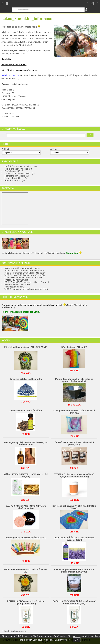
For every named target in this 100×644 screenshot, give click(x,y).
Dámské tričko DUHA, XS (74, 347)
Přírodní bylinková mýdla (16, 280)
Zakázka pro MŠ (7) (14, 171)
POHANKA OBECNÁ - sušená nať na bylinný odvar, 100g (26, 602)
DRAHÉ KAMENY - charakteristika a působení (27, 282)
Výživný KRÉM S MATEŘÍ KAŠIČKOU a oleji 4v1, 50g (26, 475)
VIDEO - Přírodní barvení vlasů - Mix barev (25, 273)
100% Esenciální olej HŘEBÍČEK (26, 411)
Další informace (62, 640)
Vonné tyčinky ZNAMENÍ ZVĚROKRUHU (26, 538)
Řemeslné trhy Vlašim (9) (17, 176)
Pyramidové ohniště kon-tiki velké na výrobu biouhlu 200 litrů (74, 380)
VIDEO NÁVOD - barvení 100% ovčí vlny (24, 271)
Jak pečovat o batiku (14, 287)
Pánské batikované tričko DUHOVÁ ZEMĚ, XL (26, 348)
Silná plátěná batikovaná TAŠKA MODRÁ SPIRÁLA (74, 412)
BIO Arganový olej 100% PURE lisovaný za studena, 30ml (26, 444)
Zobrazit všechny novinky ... (15, 631)
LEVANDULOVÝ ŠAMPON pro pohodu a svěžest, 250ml (74, 539)
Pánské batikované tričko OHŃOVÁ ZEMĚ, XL (26, 571)
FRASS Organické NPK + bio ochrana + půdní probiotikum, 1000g (74, 571)
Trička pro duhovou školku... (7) (20, 174)
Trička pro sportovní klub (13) (18, 169)
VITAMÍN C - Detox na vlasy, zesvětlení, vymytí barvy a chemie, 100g (74, 475)
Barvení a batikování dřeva (17, 284)
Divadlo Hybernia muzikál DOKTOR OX (23, 278)
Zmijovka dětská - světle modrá (26, 379)
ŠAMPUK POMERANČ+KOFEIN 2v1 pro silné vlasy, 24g (26, 507)
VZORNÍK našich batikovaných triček (22, 268)
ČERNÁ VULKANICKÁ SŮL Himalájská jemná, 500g (74, 444)
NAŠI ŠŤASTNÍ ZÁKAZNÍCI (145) (21, 167)
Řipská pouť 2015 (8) (15, 180)
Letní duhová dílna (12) (16, 178)
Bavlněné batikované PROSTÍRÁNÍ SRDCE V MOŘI (74, 507)
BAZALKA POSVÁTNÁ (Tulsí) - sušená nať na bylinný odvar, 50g (74, 602)
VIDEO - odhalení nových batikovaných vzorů (26, 289)
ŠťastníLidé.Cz (26, 45)
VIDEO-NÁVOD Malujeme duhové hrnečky (25, 275)
